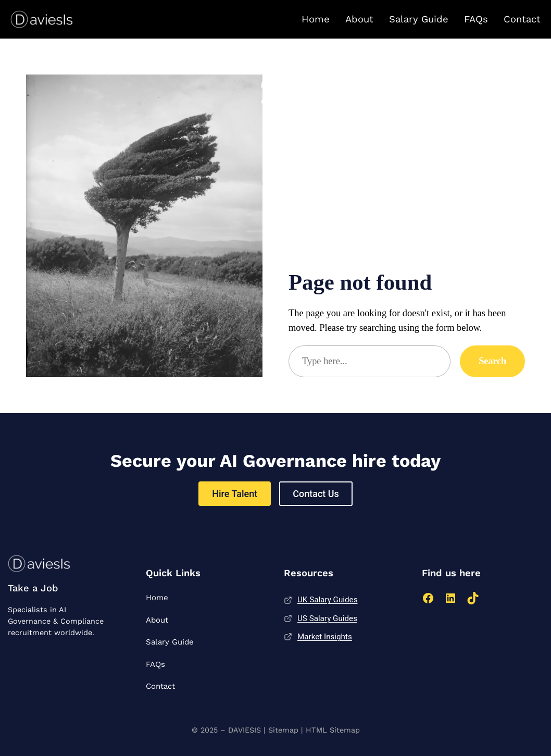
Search (492, 361)
